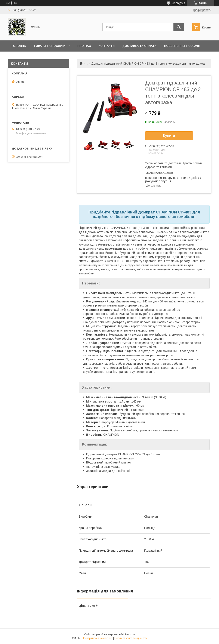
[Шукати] (179, 27)
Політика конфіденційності (131, 638)
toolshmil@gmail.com (30, 156)
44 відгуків (179, 3)
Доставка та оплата (139, 46)
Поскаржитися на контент (97, 638)
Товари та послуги (50, 46)
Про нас (84, 46)
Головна (19, 46)
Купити (169, 136)
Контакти (107, 46)
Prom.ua (130, 634)
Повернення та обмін (182, 46)
